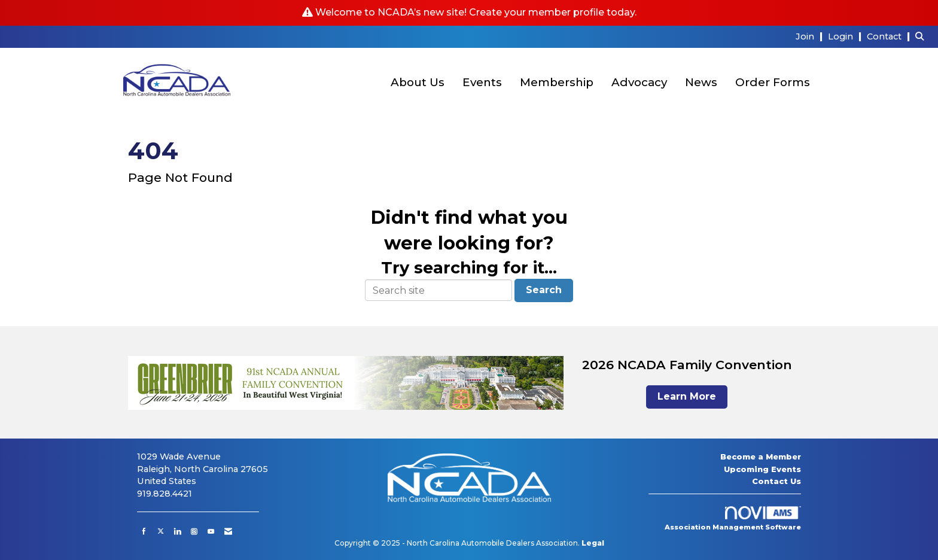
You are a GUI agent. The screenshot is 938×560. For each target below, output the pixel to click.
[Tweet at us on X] (161, 531)
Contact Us (776, 481)
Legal (593, 543)
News (701, 82)
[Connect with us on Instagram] (194, 531)
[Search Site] (922, 36)
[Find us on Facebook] (144, 531)
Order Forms (773, 82)
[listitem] (811, 36)
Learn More (687, 396)
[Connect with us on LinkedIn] (177, 531)
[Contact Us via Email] (228, 531)
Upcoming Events (762, 469)
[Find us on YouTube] (211, 531)
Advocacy (639, 82)
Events (482, 82)
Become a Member (761, 456)
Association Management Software (733, 519)
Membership (557, 82)
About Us (418, 82)
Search (544, 290)
